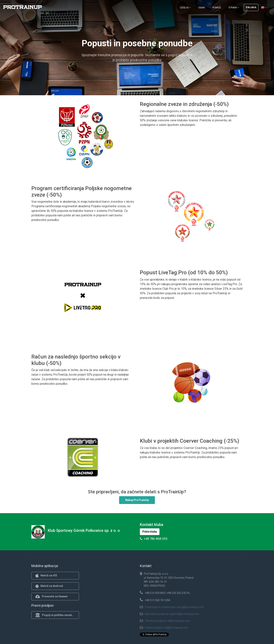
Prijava (251, 7)
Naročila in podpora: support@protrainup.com (172, 614)
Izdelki (185, 8)
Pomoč (217, 8)
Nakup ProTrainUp (137, 500)
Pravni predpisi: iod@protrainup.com (166, 628)
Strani (234, 8)
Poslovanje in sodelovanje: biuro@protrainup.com (174, 607)
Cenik (202, 8)
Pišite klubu (150, 532)
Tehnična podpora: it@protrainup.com (167, 621)
